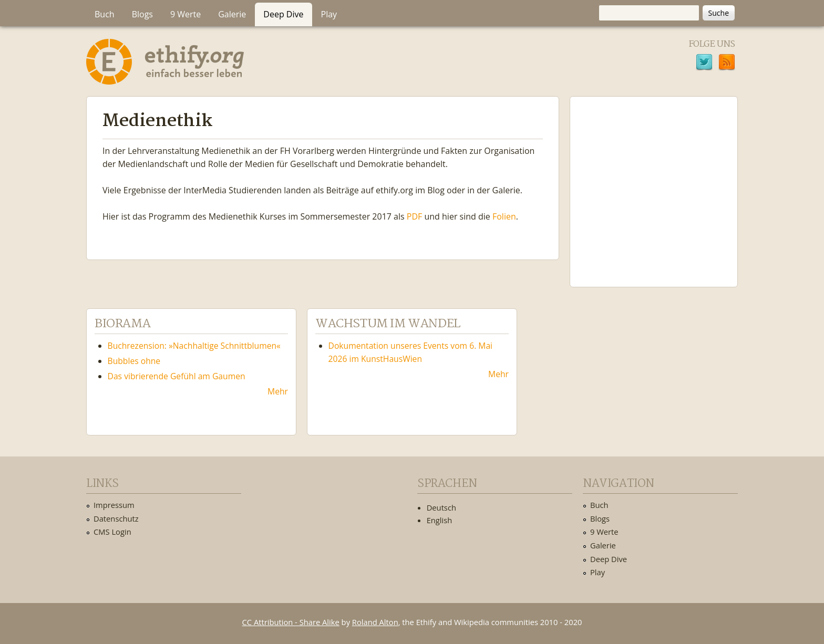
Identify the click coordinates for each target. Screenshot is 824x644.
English (440, 520)
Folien (504, 216)
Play (329, 14)
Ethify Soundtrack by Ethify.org (654, 183)
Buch (105, 14)
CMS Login (112, 532)
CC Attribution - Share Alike (291, 622)
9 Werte (186, 14)
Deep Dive (283, 14)
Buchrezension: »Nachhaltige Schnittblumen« (194, 346)
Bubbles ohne (134, 361)
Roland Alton (375, 622)
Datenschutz (116, 518)
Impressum (114, 505)
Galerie (232, 14)
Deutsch (441, 507)
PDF (415, 216)
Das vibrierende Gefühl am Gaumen (177, 376)
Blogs (142, 14)
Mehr (278, 391)
